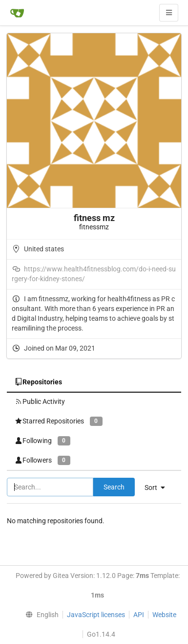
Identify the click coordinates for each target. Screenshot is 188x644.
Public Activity (40, 401)
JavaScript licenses (96, 615)
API (139, 615)
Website (164, 615)
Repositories (38, 382)
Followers (42, 460)
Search (114, 487)
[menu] (40, 615)
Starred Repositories (59, 421)
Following (42, 441)
